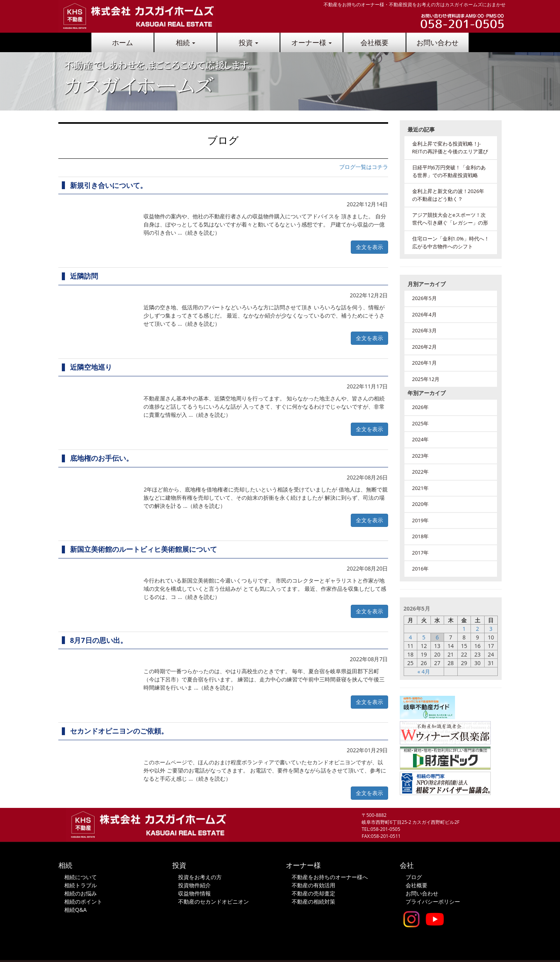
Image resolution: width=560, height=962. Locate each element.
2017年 (421, 553)
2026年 (421, 407)
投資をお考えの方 (200, 877)
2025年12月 (426, 379)
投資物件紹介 (194, 885)
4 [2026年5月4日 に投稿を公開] (410, 637)
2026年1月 (424, 363)
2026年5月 (424, 298)
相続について (80, 877)
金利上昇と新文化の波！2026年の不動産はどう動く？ (448, 195)
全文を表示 (369, 247)
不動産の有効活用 (313, 885)
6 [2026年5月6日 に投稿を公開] (437, 637)
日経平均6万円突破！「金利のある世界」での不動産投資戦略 (449, 171)
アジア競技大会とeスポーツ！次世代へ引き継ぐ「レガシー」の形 (450, 219)
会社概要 (374, 42)
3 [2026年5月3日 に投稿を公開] (491, 629)
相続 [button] (186, 42)
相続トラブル (80, 885)
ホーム (122, 42)
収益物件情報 (194, 893)
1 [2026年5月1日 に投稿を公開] (464, 629)
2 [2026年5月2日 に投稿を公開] (478, 629)
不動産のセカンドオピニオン (213, 901)
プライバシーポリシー (433, 901)
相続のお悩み (80, 893)
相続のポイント (83, 901)
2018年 (421, 536)
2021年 (421, 488)
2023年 (421, 456)
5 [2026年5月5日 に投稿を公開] (424, 637)
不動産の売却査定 (313, 893)
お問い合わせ (437, 42)
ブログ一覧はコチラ (364, 167)
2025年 (421, 423)
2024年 (421, 439)
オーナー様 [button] (312, 42)
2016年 (421, 569)
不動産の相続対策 (313, 901)
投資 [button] (249, 42)
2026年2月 (424, 347)
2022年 (421, 472)
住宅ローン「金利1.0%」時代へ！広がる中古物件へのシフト (451, 242)
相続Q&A (75, 910)
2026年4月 (424, 314)
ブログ (414, 877)
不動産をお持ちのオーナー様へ (330, 877)
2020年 (421, 504)
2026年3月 (424, 330)
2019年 (421, 520)
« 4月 (424, 671)
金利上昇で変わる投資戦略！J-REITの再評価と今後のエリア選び (450, 147)
